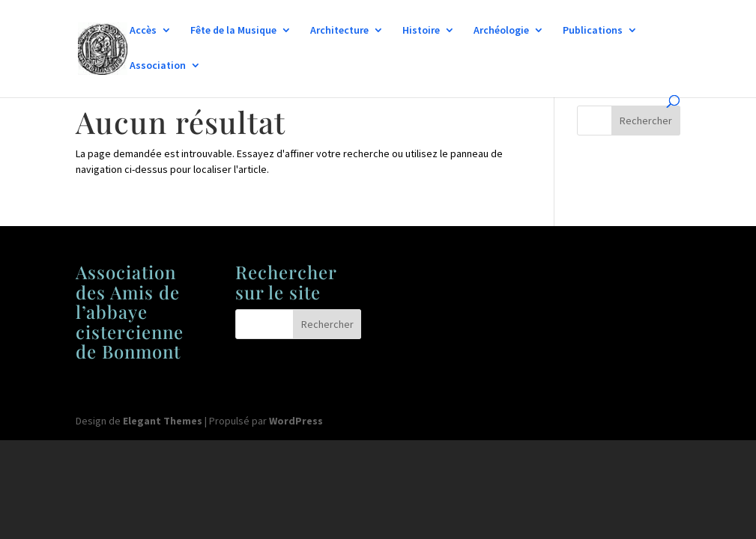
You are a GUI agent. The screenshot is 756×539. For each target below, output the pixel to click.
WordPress (296, 421)
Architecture (339, 31)
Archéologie (501, 31)
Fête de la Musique (233, 31)
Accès (143, 31)
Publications (593, 31)
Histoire (421, 31)
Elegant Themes (163, 421)
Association (158, 66)
